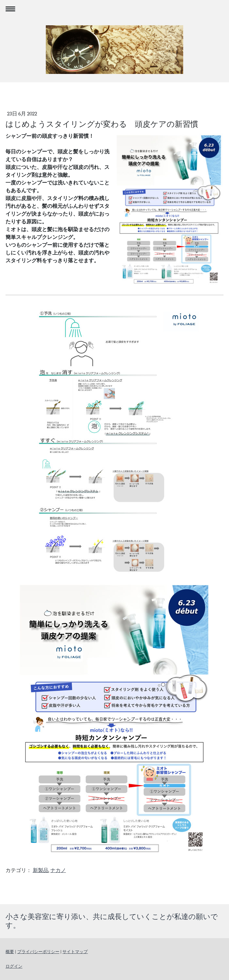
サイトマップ (75, 952)
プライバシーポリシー (38, 952)
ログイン (14, 966)
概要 (10, 952)
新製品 (41, 870)
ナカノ (58, 870)
